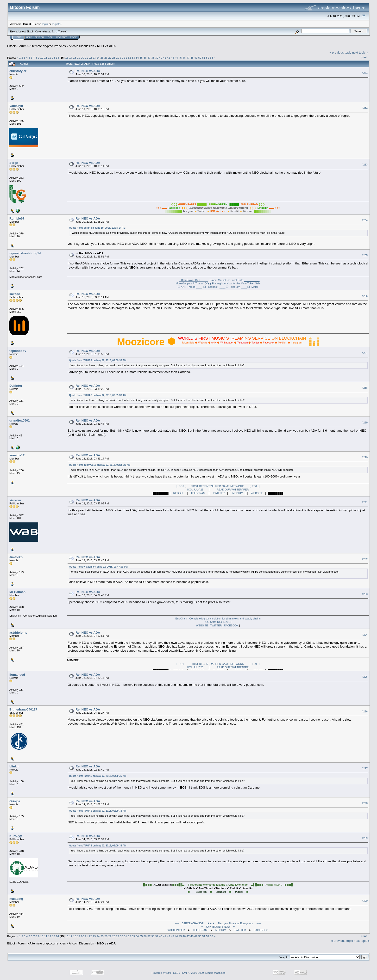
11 (46, 58)
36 (145, 58)
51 (204, 58)
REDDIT (178, 493)
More (73, 37)
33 (133, 58)
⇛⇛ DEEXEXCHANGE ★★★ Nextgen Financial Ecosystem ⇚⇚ (218, 923)
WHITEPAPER (176, 930)
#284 (365, 220)
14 (57, 58)
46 (184, 58)
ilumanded (17, 675)
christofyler (18, 71)
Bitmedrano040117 (23, 709)
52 (208, 58)
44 (176, 58)
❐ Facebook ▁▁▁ (214, 287)
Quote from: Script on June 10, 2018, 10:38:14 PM (97, 228)
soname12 (17, 455)
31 (125, 58)
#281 (365, 73)
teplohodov (18, 351)
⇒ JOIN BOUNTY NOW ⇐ (218, 927)
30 (122, 58)
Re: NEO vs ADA (88, 71)
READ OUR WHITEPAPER (233, 490)
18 (75, 58)
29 (118, 58)
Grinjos (15, 801)
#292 (365, 559)
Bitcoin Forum (17, 46)
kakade (15, 294)
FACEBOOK (231, 625)
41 (165, 58)
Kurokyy (16, 836)
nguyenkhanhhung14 (25, 253)
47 (188, 58)
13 (53, 58)
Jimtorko (16, 557)
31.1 (54, 31)
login (45, 24)
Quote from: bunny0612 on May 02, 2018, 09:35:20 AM (100, 465)
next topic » (360, 52)
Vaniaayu (16, 106)
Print (364, 57)
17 (71, 58)
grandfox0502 (20, 420)
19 (79, 58)
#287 (365, 353)
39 (157, 58)
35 (141, 58)
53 (211, 58)
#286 (365, 296)
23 (94, 58)
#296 (365, 711)
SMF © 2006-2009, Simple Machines (204, 973)
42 (168, 58)
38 (153, 58)
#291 (365, 502)
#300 (365, 901)
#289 (365, 423)
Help (29, 37)
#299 (365, 838)
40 (161, 58)
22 (90, 58)
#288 (365, 388)
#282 (365, 108)
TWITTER (219, 493)
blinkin (14, 766)
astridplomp (18, 633)
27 (110, 58)
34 (137, 58)
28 (114, 58)
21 (86, 58)
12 (50, 58)
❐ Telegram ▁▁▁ (236, 287)
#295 (365, 677)
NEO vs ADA (107, 46)
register (57, 24)
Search (39, 37)
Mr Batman (17, 592)
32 (129, 58)
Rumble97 (17, 218)
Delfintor (16, 386)
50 (200, 58)
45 (180, 58)
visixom (15, 500)
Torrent (63, 31)
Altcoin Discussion (82, 46)
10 (42, 58)
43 (173, 58)
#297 (365, 768)
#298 (365, 803)
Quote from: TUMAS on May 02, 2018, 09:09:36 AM (98, 360)
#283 (365, 165)
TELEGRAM (198, 493)
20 (82, 58)
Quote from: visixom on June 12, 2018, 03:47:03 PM (98, 567)
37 (149, 58)
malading (16, 899)
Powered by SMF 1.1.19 (166, 973)
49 (196, 58)
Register (62, 37)
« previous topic (340, 52)
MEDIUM (238, 493)
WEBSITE (257, 493)
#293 (365, 594)
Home (18, 37)
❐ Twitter (253, 287)
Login (50, 37)
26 (106, 58)
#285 (365, 255)
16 (67, 58)
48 (192, 58)
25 (102, 58)
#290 (365, 457)
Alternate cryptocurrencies (48, 46)
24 (98, 58)
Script (14, 163)
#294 (365, 635)
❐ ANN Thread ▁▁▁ (190, 287)
